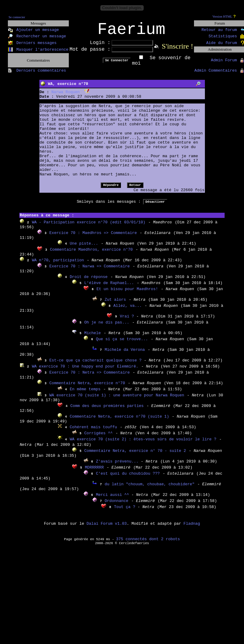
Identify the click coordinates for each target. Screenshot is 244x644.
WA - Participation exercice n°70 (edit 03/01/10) (89, 226)
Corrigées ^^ (99, 437)
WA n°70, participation (58, 264)
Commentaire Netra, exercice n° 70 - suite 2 (135, 455)
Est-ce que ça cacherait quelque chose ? (97, 364)
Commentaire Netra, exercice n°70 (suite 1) (119, 420)
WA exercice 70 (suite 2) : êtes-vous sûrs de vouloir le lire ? (143, 443)
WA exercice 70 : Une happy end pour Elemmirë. (85, 370)
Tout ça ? (126, 511)
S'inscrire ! (178, 50)
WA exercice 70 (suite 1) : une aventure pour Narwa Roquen (117, 399)
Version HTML (222, 17)
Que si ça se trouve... (122, 343)
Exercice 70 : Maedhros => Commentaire (93, 237)
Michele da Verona (125, 354)
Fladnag (192, 528)
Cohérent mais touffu (93, 431)
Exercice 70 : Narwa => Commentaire (90, 270)
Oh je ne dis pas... (107, 326)
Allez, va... (128, 310)
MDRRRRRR (94, 471)
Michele (93, 337)
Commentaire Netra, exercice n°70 (87, 387)
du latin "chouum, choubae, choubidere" (149, 488)
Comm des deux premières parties (107, 410)
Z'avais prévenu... (118, 465)
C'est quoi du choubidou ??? (128, 478)
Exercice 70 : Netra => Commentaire (90, 376)
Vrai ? (128, 320)
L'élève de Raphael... (109, 287)
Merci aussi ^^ (114, 499)
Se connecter (17, 17)
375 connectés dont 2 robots (148, 543)
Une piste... (84, 247)
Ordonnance (116, 505)
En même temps (85, 393)
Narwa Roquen (66, 96)
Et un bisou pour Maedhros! (127, 293)
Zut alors (115, 304)
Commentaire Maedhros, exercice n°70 (91, 254)
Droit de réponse (89, 281)
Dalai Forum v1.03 (107, 528)
